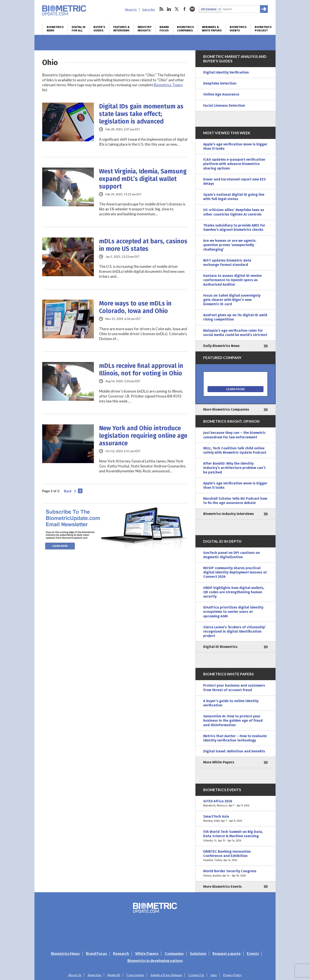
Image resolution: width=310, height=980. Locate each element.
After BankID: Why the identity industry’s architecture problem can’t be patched (234, 468)
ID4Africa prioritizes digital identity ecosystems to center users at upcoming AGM (233, 612)
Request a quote (227, 953)
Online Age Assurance (221, 94)
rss (161, 9)
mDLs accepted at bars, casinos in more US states (143, 245)
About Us (131, 9)
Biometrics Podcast (263, 29)
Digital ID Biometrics (220, 647)
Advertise (94, 975)
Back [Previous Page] (68, 491)
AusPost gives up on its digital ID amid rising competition (235, 317)
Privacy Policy (232, 975)
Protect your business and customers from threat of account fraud (234, 688)
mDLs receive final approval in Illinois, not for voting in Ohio (141, 370)
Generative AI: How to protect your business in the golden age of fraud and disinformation (233, 720)
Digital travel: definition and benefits (234, 751)
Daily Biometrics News (221, 346)
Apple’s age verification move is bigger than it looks (235, 146)
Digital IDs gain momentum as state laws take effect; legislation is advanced (141, 114)
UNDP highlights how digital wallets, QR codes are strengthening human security (234, 592)
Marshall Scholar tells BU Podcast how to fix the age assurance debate (235, 501)
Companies (174, 953)
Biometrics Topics (168, 85)
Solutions (198, 953)
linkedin (169, 9)
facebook (184, 9)
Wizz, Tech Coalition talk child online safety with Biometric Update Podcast (235, 450)
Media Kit (114, 975)
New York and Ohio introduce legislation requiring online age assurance (143, 436)
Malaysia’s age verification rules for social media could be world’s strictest (235, 333)
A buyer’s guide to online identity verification (231, 703)
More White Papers (219, 762)
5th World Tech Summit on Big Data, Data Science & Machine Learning (236, 836)
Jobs (214, 975)
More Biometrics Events (222, 887)
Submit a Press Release (166, 975)
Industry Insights (145, 29)
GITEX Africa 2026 (236, 803)
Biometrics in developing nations (155, 961)
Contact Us (196, 975)
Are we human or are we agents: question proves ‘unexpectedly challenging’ (230, 245)
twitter (177, 9)
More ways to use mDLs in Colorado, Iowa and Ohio (135, 307)
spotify (192, 9)
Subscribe (148, 9)
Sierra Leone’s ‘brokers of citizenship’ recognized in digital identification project (235, 631)
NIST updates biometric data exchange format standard (227, 263)
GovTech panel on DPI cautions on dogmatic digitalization (232, 555)
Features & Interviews (121, 29)
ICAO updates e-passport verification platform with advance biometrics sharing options (234, 164)
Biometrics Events (238, 29)
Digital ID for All (79, 29)
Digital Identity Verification (226, 72)
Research (121, 953)
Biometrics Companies (185, 29)
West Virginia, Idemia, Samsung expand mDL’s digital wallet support (143, 179)
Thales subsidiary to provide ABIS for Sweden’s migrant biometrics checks (234, 227)
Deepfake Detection (220, 83)
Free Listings (135, 975)
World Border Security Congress (236, 873)
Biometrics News (55, 29)
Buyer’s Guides (99, 29)
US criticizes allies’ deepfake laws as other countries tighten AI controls (234, 212)
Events (253, 953)
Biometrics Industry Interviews (229, 514)
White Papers (147, 953)
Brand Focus (164, 29)
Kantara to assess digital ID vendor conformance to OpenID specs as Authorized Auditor (233, 280)
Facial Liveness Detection (224, 106)
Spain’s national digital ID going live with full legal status (234, 197)
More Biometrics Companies (226, 409)
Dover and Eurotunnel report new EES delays (235, 181)
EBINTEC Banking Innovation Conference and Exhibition (236, 856)
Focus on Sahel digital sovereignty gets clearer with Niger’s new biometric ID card (232, 300)
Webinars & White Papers (212, 29)
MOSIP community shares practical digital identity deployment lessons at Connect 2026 (235, 572)
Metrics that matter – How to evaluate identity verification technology (235, 738)
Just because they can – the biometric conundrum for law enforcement (234, 435)
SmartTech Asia (236, 819)
